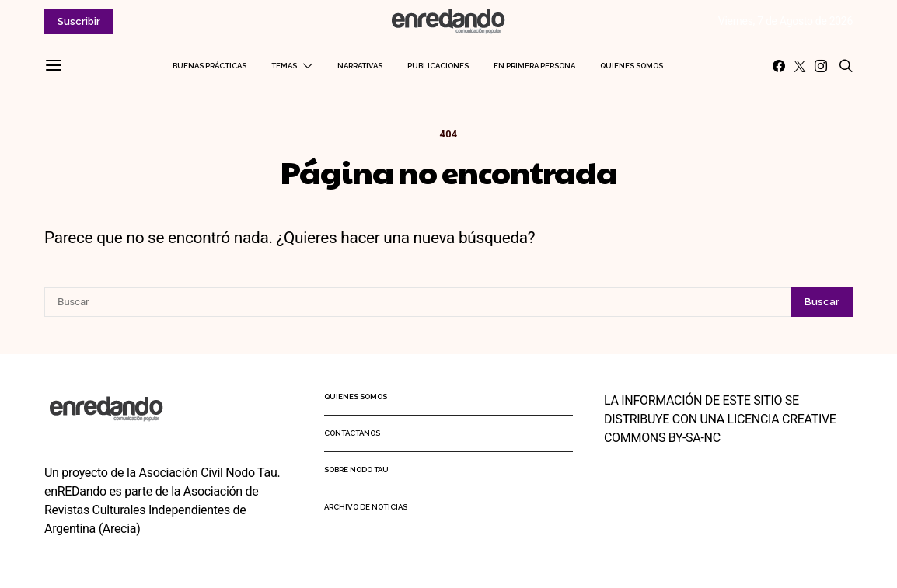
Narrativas (360, 66)
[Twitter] (800, 66)
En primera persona (534, 66)
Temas (284, 66)
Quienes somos (632, 66)
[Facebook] (779, 66)
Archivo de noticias (366, 507)
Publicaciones (438, 66)
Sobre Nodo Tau (356, 470)
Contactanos (352, 433)
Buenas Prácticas (209, 66)
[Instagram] (821, 66)
